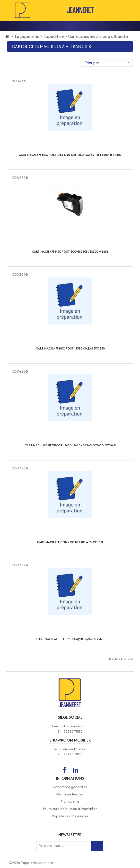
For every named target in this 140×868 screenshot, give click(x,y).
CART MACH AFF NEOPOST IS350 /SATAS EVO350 (70, 348)
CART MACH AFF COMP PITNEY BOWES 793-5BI (70, 542)
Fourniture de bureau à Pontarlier (70, 809)
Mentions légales (70, 794)
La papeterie (27, 36)
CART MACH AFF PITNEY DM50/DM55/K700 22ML (70, 639)
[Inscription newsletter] (97, 846)
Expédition (54, 36)
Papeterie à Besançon (70, 816)
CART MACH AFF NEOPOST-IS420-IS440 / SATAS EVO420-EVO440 (70, 445)
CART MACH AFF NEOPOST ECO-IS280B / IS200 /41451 (70, 252)
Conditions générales (70, 787)
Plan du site (70, 801)
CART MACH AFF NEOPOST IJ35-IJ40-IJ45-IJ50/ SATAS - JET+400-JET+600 (70, 155)
